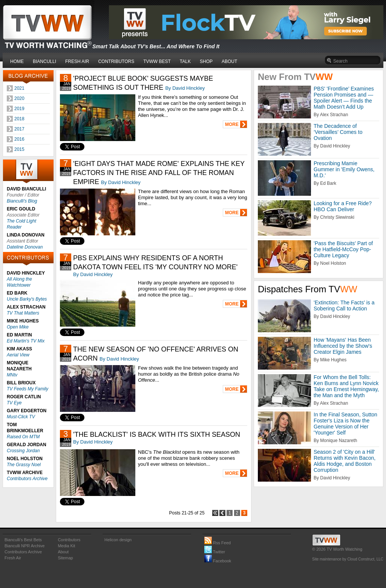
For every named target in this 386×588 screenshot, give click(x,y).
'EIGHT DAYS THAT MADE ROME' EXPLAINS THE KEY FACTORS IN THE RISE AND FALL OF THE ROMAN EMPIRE (159, 173)
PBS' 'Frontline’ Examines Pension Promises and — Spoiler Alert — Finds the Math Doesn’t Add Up (344, 98)
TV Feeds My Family (28, 389)
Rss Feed (218, 543)
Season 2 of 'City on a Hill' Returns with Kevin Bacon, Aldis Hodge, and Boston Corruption (345, 461)
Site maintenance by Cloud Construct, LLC (348, 559)
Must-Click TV (21, 417)
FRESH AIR (77, 61)
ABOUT (229, 61)
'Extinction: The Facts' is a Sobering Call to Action (344, 306)
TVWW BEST (157, 61)
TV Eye (14, 403)
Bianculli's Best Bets (23, 540)
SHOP (206, 61)
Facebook (218, 561)
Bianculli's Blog (22, 201)
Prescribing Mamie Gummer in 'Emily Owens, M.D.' (344, 169)
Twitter (215, 552)
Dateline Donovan (25, 247)
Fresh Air (13, 558)
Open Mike (18, 327)
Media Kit (66, 546)
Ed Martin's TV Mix (26, 341)
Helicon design (118, 540)
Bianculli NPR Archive (25, 546)
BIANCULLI (44, 61)
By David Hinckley (185, 88)
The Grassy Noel (24, 465)
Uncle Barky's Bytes (27, 299)
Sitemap (65, 558)
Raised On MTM (23, 437)
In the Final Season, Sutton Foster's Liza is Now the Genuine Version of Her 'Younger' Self (345, 424)
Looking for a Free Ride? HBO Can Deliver (343, 206)
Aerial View (18, 355)
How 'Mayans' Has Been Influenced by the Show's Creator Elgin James (343, 346)
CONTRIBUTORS (116, 61)
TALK (185, 61)
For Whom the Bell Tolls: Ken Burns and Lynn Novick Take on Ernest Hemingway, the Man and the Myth (346, 386)
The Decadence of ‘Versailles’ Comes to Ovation (338, 132)
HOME (17, 61)
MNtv (12, 375)
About (63, 552)
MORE (232, 124)
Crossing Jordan (23, 451)
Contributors (69, 540)
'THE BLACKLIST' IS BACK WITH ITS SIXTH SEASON (157, 434)
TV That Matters (23, 313)
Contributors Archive (27, 479)
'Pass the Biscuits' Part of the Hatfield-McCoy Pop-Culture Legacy (343, 249)
